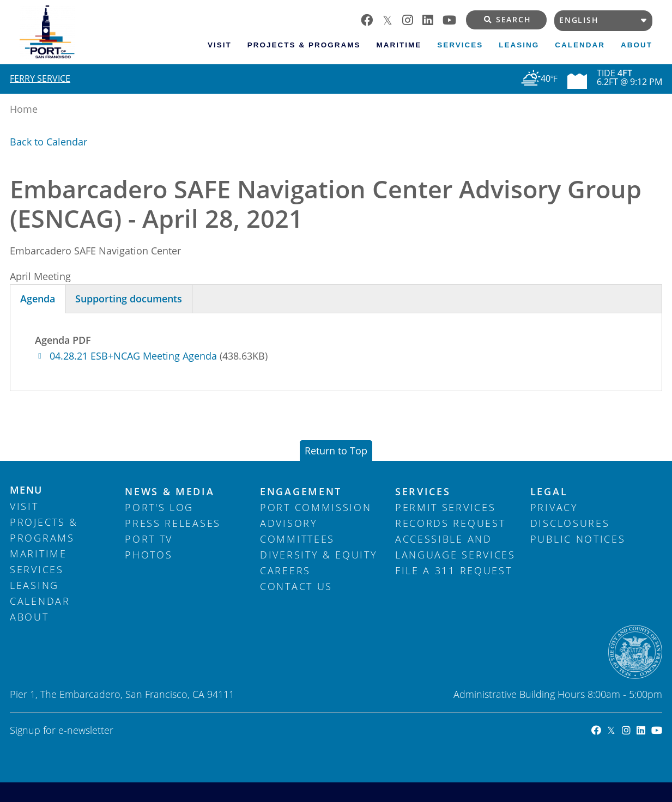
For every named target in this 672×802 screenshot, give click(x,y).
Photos (149, 555)
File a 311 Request (454, 570)
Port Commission (316, 507)
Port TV (149, 539)
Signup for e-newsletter (62, 730)
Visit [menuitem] (220, 45)
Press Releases (173, 523)
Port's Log (159, 507)
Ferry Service (40, 78)
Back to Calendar (49, 142)
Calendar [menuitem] (580, 45)
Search (508, 20)
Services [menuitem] (460, 45)
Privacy (554, 507)
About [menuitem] (637, 45)
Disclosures (570, 523)
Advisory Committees (297, 531)
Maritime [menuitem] (399, 45)
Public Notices (578, 539)
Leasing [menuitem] (519, 45)
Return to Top (336, 451)
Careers (285, 570)
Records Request (450, 523)
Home (24, 109)
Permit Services (446, 507)
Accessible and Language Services (455, 547)
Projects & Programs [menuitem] (304, 45)
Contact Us (296, 586)
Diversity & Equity (319, 555)
